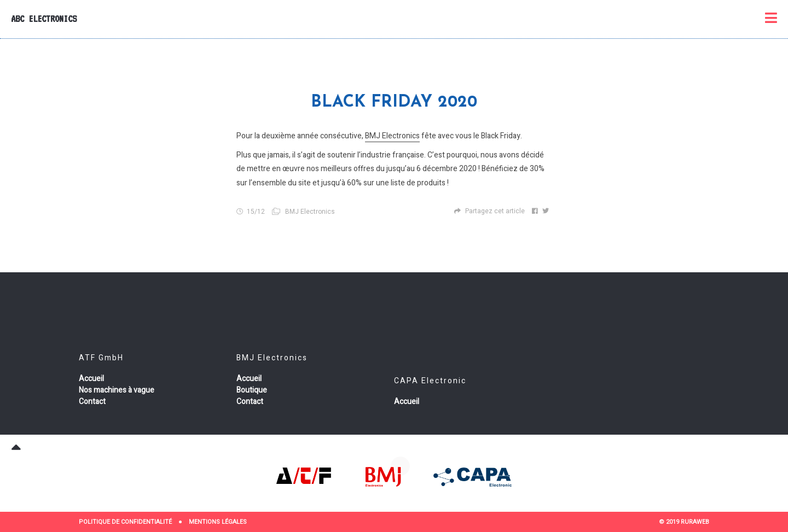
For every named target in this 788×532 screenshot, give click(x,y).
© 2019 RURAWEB (684, 522)
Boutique (252, 390)
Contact (92, 402)
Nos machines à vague (117, 390)
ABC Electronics (44, 19)
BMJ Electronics (392, 136)
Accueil (91, 379)
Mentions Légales (218, 522)
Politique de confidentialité (125, 522)
